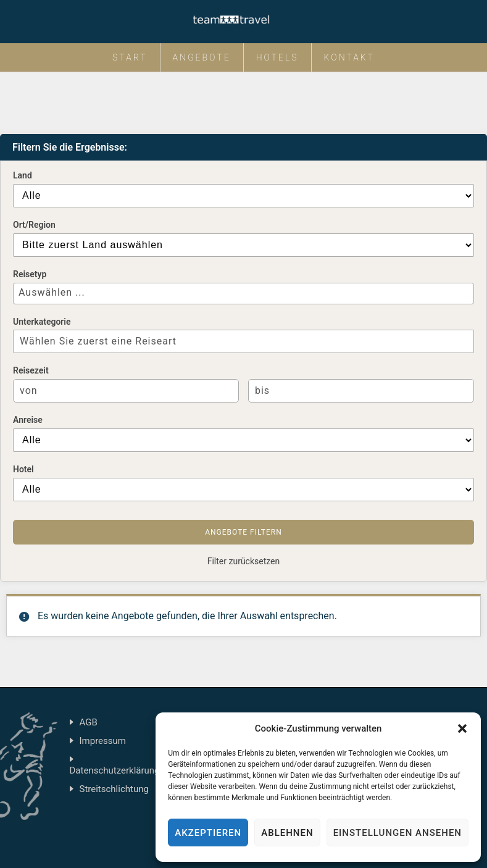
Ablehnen (287, 833)
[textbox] (240, 293)
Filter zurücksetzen (244, 561)
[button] (462, 728)
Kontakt (349, 57)
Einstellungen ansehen (398, 833)
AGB (89, 722)
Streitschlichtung (114, 789)
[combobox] (243, 294)
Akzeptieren (208, 833)
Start (130, 57)
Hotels (277, 57)
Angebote (202, 57)
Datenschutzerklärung (115, 770)
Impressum (103, 741)
